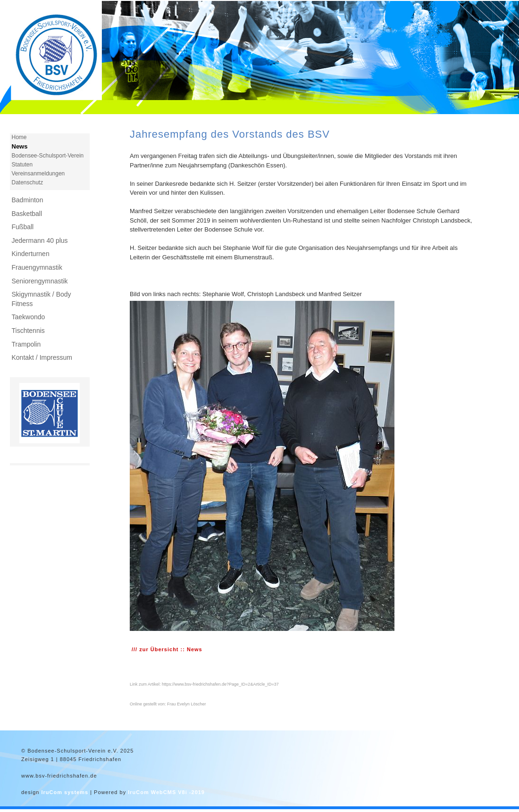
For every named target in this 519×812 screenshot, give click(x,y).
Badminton (28, 200)
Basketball (27, 214)
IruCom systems (65, 792)
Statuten (22, 165)
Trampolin (26, 344)
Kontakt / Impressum (42, 357)
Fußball (23, 227)
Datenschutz (28, 182)
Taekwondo (29, 317)
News (20, 146)
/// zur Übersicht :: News (167, 649)
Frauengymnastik (37, 267)
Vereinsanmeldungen (38, 174)
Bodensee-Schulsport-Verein (48, 156)
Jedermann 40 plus (40, 240)
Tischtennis (28, 331)
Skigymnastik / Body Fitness (42, 299)
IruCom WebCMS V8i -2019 (166, 792)
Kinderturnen (31, 254)
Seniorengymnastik (40, 281)
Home (19, 137)
